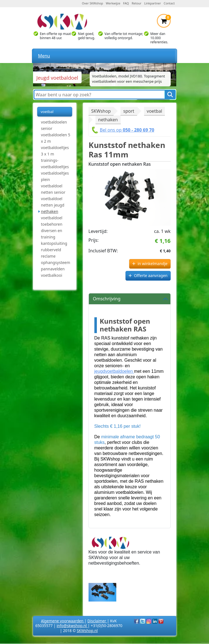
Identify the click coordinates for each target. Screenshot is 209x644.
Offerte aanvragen (151, 276)
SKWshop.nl (87, 631)
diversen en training (52, 234)
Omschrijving (107, 299)
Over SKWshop (92, 3)
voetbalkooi (52, 275)
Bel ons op (127, 130)
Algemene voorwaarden (63, 621)
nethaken (50, 211)
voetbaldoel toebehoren (52, 221)
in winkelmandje (153, 264)
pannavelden (53, 269)
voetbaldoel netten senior (53, 189)
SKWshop (101, 111)
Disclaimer (97, 621)
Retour (136, 3)
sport (129, 111)
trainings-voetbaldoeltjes (55, 163)
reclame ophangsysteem (56, 259)
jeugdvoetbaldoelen (114, 371)
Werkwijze (113, 3)
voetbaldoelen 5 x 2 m (56, 138)
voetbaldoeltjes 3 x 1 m (55, 151)
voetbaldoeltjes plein (55, 176)
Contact (169, 3)
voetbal (47, 112)
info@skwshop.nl (72, 626)
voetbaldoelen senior (54, 125)
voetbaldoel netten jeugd (53, 202)
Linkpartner (152, 3)
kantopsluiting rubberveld (54, 246)
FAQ (126, 3)
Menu (44, 56)
